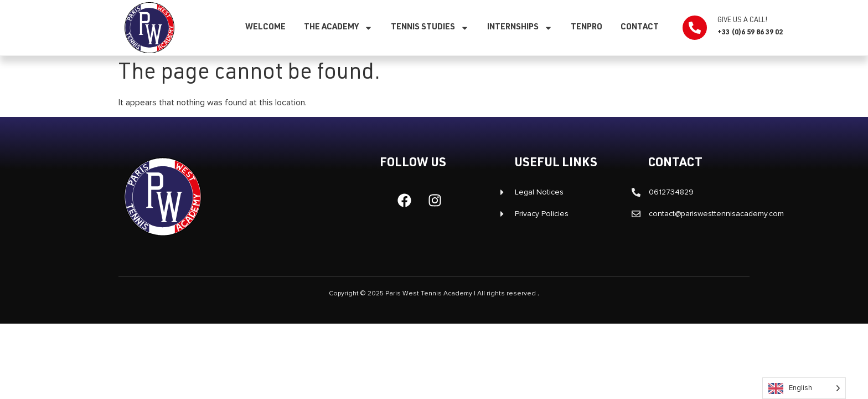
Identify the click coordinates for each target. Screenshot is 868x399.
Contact (640, 27)
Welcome (265, 27)
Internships (520, 28)
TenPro (587, 27)
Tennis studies (430, 28)
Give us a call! (742, 21)
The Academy (338, 28)
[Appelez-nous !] (695, 28)
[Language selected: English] (804, 388)
